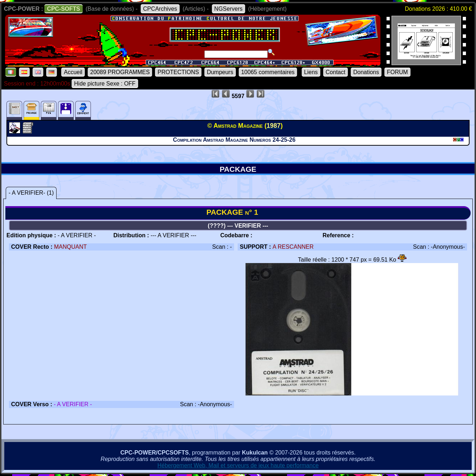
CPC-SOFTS (63, 9)
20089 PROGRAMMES (120, 72)
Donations (366, 72)
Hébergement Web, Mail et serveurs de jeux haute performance (238, 465)
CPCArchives (160, 9)
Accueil (73, 72)
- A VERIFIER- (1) (31, 193)
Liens (311, 72)
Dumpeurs (220, 72)
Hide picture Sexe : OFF (105, 84)
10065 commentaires (268, 72)
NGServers (229, 9)
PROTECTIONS (178, 72)
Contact (336, 72)
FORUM (397, 72)
